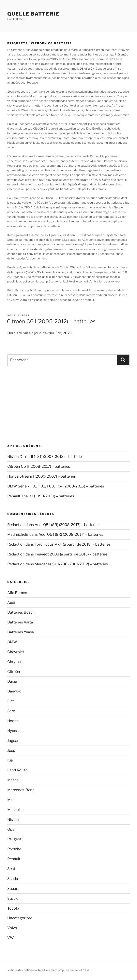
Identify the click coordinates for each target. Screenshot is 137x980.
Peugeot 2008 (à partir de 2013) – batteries (71, 554)
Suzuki (13, 898)
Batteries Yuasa (21, 632)
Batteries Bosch (21, 612)
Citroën (14, 672)
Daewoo (14, 691)
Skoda (13, 879)
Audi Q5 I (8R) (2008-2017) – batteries (67, 525)
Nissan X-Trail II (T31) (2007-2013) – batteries (45, 457)
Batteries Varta (20, 622)
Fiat (11, 701)
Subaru (13, 888)
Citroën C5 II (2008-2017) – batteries (39, 466)
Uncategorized (20, 918)
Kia (10, 760)
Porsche (14, 849)
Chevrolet (16, 652)
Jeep (11, 750)
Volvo (12, 928)
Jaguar (13, 741)
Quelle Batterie (33, 14)
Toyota (13, 908)
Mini (11, 800)
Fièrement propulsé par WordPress (67, 970)
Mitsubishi (16, 810)
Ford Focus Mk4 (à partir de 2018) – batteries (73, 544)
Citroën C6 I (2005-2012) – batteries (51, 321)
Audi (11, 602)
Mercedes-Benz (21, 790)
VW (11, 938)
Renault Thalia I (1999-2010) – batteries (41, 496)
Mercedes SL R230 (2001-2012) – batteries (71, 564)
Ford (11, 711)
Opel (11, 829)
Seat (11, 869)
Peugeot (14, 839)
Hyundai (14, 731)
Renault (14, 859)
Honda (13, 721)
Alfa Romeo (17, 593)
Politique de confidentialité (24, 970)
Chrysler (14, 662)
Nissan (13, 819)
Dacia (12, 681)
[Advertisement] (68, 405)
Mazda (13, 780)
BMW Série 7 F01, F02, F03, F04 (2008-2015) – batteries (56, 486)
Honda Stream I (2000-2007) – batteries (42, 476)
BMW (12, 642)
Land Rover (17, 770)
